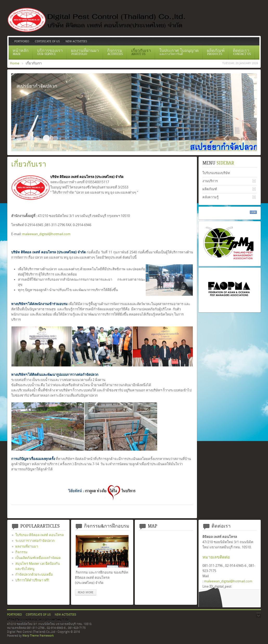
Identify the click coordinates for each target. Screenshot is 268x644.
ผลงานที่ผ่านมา (27, 546)
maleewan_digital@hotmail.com (46, 234)
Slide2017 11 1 (19, 138)
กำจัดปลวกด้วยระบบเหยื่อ (34, 574)
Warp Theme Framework (38, 636)
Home (15, 63)
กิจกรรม (21, 552)
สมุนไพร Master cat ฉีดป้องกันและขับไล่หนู (38, 566)
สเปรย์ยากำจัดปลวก (46, 138)
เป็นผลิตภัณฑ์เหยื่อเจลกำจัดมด (38, 558)
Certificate (28, 138)
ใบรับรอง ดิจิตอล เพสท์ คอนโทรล (40, 535)
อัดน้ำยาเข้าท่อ (55, 138)
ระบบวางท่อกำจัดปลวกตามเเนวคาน (37, 138)
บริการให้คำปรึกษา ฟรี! (32, 580)
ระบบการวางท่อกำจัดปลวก (35, 541)
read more (86, 592)
